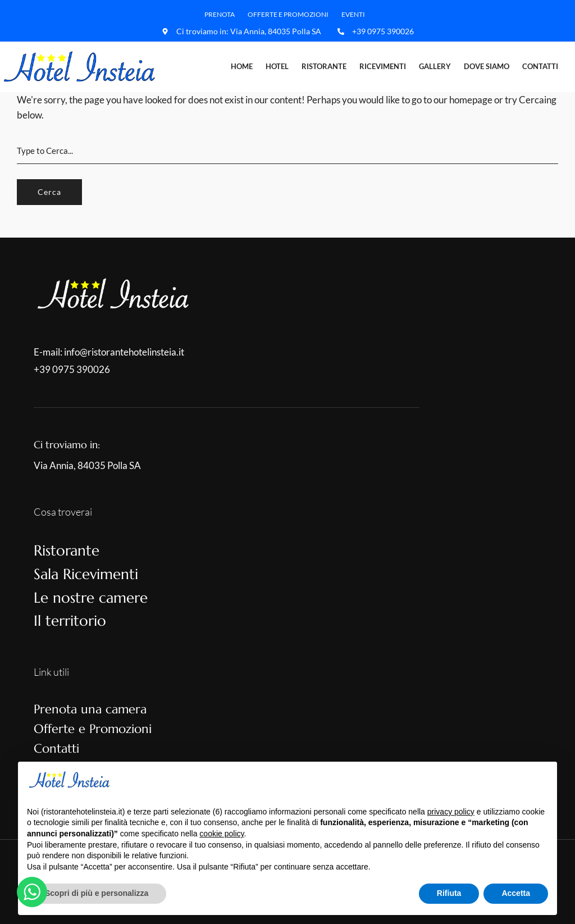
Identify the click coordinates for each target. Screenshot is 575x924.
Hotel (277, 66)
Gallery (435, 66)
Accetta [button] (516, 893)
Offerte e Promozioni (288, 14)
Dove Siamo (487, 66)
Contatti (540, 66)
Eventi (353, 14)
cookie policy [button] (222, 834)
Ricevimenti (383, 66)
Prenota (220, 14)
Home (242, 66)
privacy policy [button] (451, 812)
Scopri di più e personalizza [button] (97, 893)
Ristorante (324, 66)
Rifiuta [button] (449, 893)
